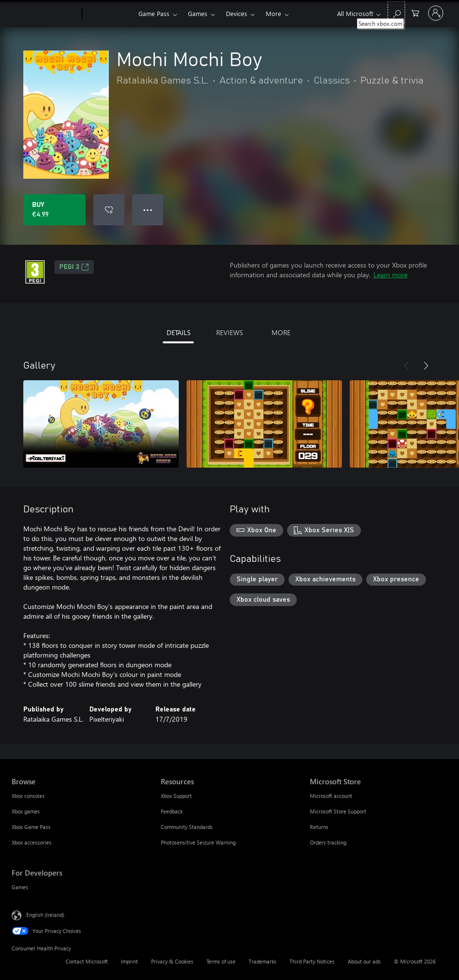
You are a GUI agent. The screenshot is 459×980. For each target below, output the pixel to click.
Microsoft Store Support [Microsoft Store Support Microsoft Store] (338, 811)
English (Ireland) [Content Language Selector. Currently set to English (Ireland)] (45, 915)
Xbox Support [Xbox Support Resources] (176, 796)
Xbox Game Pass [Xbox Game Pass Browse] (31, 827)
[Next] (426, 366)
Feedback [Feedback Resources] (172, 811)
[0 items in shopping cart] (415, 12)
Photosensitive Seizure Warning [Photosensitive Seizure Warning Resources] (198, 842)
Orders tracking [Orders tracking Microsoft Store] (328, 842)
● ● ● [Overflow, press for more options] (148, 210)
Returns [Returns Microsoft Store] (319, 827)
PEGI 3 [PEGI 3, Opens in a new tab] (74, 267)
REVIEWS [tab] (229, 332)
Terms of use (221, 961)
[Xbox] (109, 14)
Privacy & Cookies (172, 961)
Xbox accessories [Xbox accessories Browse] (32, 842)
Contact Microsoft (87, 961)
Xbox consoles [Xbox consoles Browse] (28, 796)
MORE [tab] (281, 332)
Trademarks (263, 961)
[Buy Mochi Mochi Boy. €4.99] (54, 210)
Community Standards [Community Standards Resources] (187, 827)
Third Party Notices (312, 961)
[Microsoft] (45, 14)
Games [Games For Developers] (20, 887)
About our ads (364, 961)
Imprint (129, 961)
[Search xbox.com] (396, 12)
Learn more (391, 275)
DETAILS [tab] (178, 332)
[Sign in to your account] (436, 13)
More (273, 13)
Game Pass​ (154, 13)
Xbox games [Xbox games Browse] (26, 811)
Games (198, 13)
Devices (237, 13)
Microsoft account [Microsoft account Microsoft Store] (331, 796)
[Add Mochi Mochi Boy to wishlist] (109, 210)
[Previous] (407, 366)
